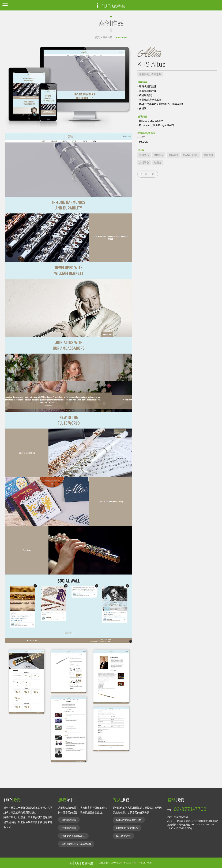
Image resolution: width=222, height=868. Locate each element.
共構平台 (144, 163)
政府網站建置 (69, 820)
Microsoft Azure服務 (127, 828)
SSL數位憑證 (123, 836)
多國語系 (159, 155)
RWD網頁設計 (191, 155)
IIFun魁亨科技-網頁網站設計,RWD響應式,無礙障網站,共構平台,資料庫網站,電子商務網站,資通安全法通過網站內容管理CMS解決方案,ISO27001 (111, 5)
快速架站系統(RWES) (73, 836)
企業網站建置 (69, 828)
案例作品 (108, 37)
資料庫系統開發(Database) (76, 844)
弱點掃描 (173, 155)
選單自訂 (208, 155)
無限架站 (144, 155)
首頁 (97, 37)
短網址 (157, 163)
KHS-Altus (121, 37)
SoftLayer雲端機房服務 (129, 820)
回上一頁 (149, 174)
